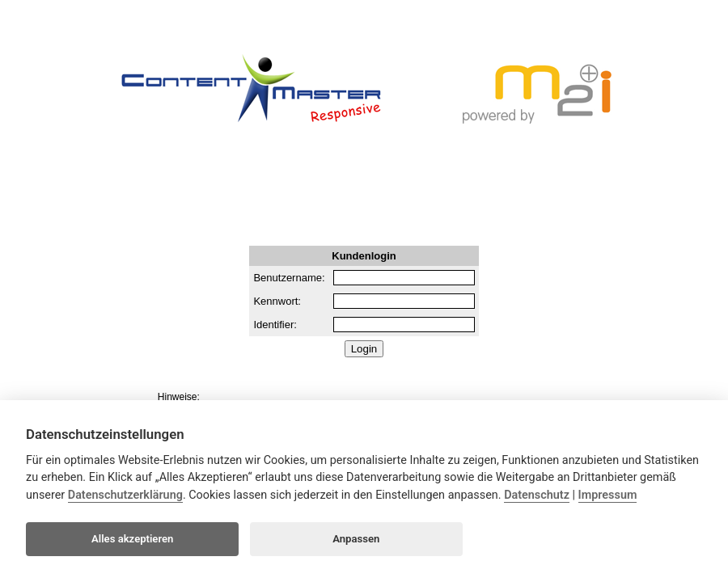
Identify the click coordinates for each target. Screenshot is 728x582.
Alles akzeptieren (132, 539)
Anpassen (356, 539)
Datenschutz (537, 495)
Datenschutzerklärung (125, 495)
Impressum (608, 495)
